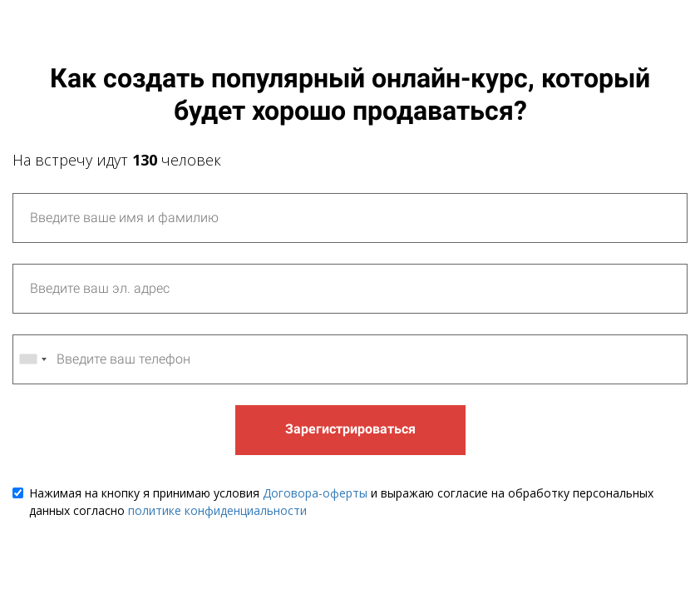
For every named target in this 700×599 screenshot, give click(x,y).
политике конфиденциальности (217, 510)
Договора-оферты (315, 493)
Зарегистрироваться (350, 429)
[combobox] (32, 359)
